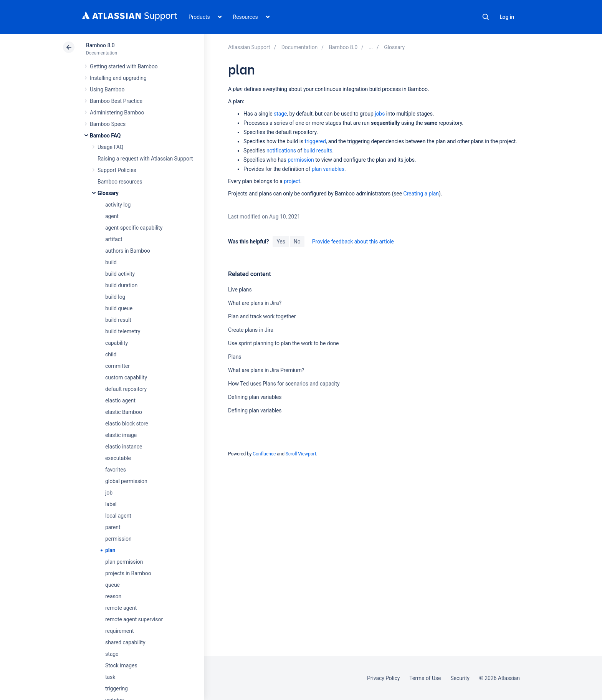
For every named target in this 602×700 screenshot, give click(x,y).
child (111, 354)
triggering (117, 688)
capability (117, 343)
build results (318, 151)
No (297, 242)
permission (118, 539)
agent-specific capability (134, 228)
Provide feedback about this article (353, 242)
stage (112, 654)
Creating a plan (421, 194)
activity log (118, 205)
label (111, 504)
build (111, 262)
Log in (507, 17)
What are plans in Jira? (255, 303)
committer (117, 366)
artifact (114, 239)
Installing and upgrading (118, 78)
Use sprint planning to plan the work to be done (283, 343)
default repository (126, 389)
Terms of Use (425, 678)
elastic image (121, 435)
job (109, 493)
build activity (120, 274)
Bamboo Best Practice (116, 101)
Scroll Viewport (301, 454)
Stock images (121, 665)
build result (118, 320)
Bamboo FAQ (105, 136)
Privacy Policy (383, 678)
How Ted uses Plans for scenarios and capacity (284, 384)
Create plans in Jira (251, 330)
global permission (126, 481)
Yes (281, 242)
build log (115, 297)
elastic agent (120, 400)
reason (113, 596)
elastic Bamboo (124, 412)
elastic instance (124, 447)
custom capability (126, 377)
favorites (116, 470)
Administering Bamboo (117, 113)
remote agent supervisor (134, 619)
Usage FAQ (110, 147)
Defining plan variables (255, 397)
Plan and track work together (262, 316)
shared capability (125, 642)
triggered (315, 141)
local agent (118, 516)
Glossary (108, 193)
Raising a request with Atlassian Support (145, 159)
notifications (281, 151)
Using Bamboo (107, 89)
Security (460, 678)
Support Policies (117, 170)
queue (112, 585)
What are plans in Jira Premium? (266, 370)
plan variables (328, 169)
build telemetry (123, 331)
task (110, 677)
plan (110, 550)
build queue (119, 308)
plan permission (124, 562)
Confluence (264, 454)
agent (112, 216)
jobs (380, 114)
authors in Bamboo (128, 251)
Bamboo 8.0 (100, 45)
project (292, 181)
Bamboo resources (120, 182)
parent (113, 527)
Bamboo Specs (108, 124)
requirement (119, 631)
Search (486, 17)
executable (118, 458)
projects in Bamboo (128, 573)
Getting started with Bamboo (124, 66)
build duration (121, 285)
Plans (235, 357)
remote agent (121, 608)
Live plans (240, 290)
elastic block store (127, 424)
